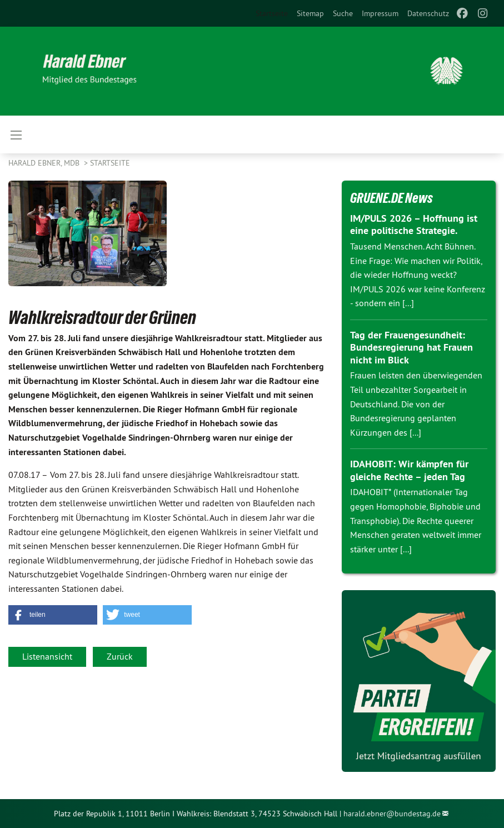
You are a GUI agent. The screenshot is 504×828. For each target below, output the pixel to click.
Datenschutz (428, 13)
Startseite (110, 163)
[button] (53, 615)
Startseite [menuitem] (272, 13)
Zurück (120, 656)
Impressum (380, 13)
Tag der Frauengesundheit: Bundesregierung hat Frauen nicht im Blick (411, 347)
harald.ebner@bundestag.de (392, 814)
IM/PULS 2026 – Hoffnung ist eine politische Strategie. (414, 225)
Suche (343, 13)
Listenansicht (47, 656)
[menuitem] (310, 13)
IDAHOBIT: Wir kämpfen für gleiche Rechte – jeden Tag (409, 470)
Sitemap (310, 13)
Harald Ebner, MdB (45, 163)
